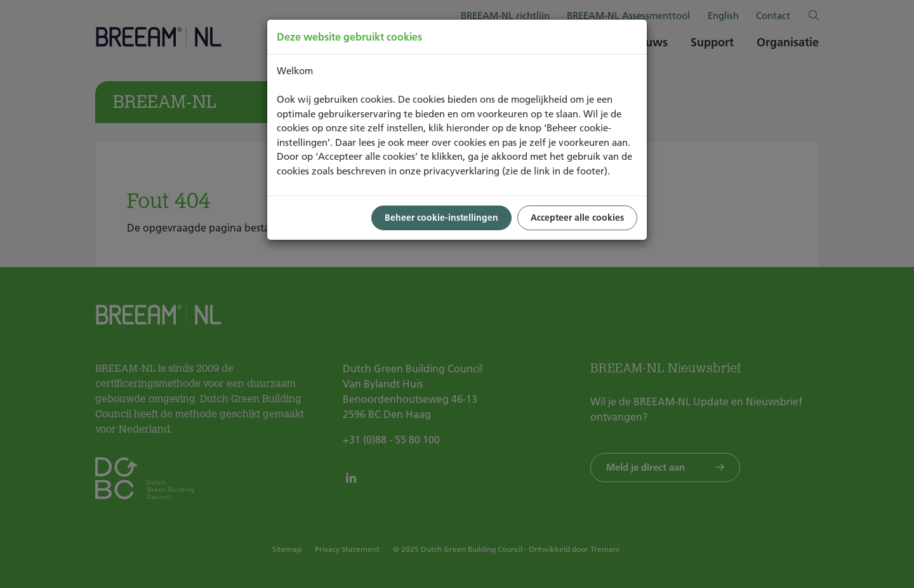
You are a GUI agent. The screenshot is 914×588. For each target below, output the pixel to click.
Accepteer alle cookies (577, 218)
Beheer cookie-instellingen (441, 218)
